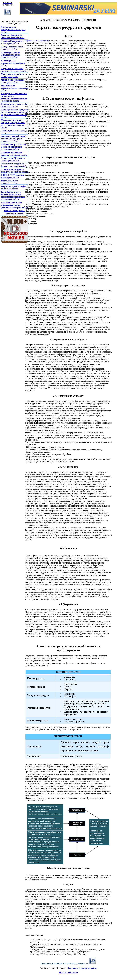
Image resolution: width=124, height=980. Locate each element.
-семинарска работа (13, 30)
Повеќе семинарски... (14, 211)
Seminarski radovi (14, 214)
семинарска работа (88, 968)
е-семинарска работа (13, 124)
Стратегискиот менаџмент (37, 41)
